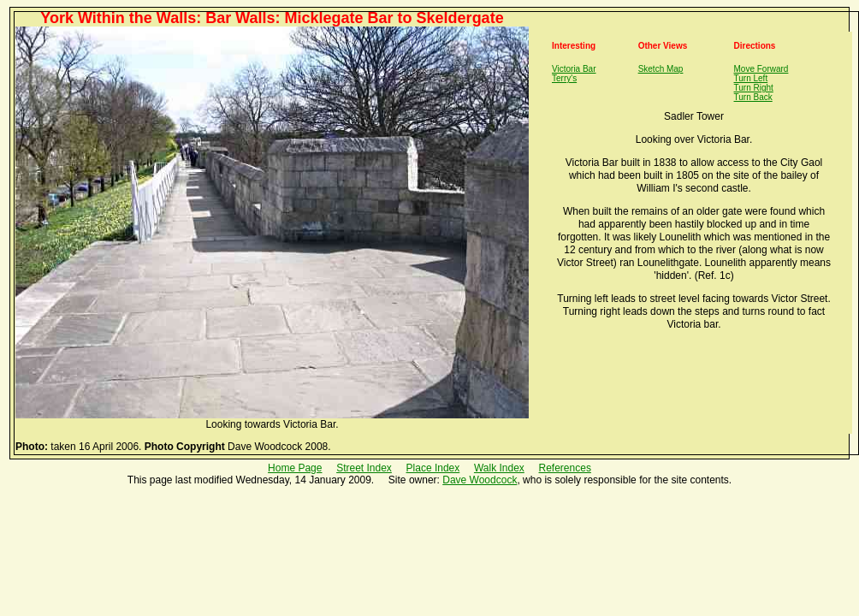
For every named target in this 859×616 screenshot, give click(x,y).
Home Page (295, 468)
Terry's (564, 78)
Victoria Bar (574, 69)
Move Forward (761, 69)
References (565, 468)
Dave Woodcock (480, 480)
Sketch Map (661, 69)
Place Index (433, 468)
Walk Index (499, 468)
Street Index (364, 468)
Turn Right (754, 88)
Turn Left (751, 78)
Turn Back (753, 97)
